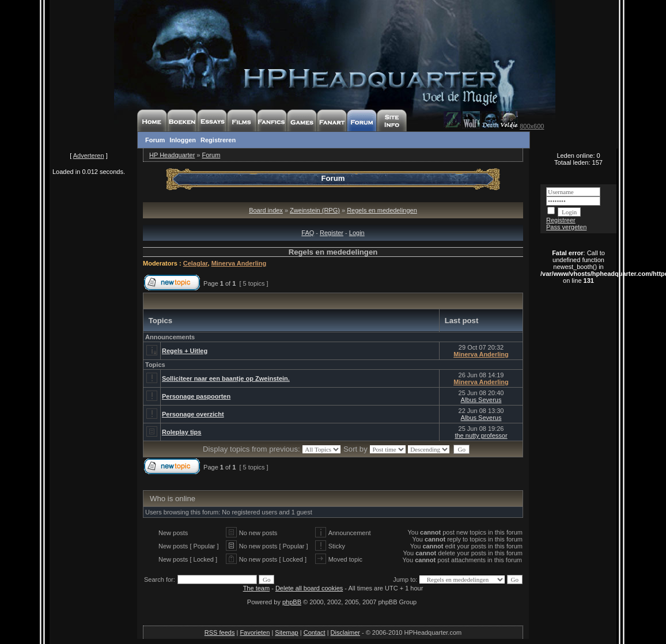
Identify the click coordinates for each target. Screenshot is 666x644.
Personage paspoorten (196, 396)
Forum (155, 140)
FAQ (308, 233)
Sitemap (286, 632)
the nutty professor (481, 435)
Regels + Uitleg (185, 351)
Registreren (218, 140)
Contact (315, 632)
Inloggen (183, 140)
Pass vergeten (566, 227)
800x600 (532, 126)
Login (357, 233)
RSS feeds (220, 632)
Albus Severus (481, 400)
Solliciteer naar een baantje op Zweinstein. (226, 378)
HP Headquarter (172, 155)
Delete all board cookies (309, 588)
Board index (266, 210)
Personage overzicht (193, 414)
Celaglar (196, 263)
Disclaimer (345, 632)
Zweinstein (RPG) (315, 210)
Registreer (561, 220)
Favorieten (255, 632)
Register (332, 233)
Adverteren (89, 156)
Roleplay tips (181, 432)
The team (256, 588)
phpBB (292, 602)
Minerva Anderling (239, 263)
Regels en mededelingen (382, 210)
